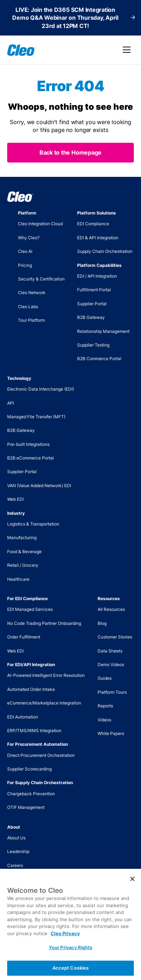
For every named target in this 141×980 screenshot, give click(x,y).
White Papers (111, 733)
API (11, 403)
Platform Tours (112, 692)
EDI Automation (23, 717)
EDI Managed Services (30, 609)
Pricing (25, 265)
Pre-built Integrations (28, 444)
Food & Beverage (24, 552)
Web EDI (15, 499)
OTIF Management (26, 807)
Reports (105, 706)
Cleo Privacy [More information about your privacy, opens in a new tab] (65, 940)
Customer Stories (115, 637)
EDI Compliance (93, 224)
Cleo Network (32, 293)
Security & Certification (41, 279)
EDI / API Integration (97, 276)
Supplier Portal (92, 304)
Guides (105, 678)
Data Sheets (110, 651)
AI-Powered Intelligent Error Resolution (46, 675)
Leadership (18, 851)
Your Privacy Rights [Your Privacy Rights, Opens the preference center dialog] (70, 955)
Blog (102, 623)
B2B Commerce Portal (99, 359)
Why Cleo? (29, 238)
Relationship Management (103, 331)
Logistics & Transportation (33, 524)
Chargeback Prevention (31, 794)
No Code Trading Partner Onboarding (44, 623)
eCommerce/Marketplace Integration (44, 703)
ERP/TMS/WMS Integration (34, 731)
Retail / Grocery (23, 565)
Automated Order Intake (31, 689)
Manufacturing (22, 538)
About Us (16, 838)
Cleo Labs (28, 307)
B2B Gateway (91, 317)
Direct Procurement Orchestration (41, 755)
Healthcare (18, 579)
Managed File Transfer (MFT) (36, 417)
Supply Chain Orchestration (105, 251)
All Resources (111, 609)
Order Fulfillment (24, 637)
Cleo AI (25, 251)
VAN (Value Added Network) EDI (39, 486)
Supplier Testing (93, 345)
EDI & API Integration (98, 238)
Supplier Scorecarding (29, 769)
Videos (104, 720)
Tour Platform (31, 320)
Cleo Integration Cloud (40, 224)
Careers (15, 865)
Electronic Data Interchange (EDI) (41, 389)
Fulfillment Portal (94, 290)
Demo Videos (111, 665)
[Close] (132, 886)
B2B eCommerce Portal (30, 458)
